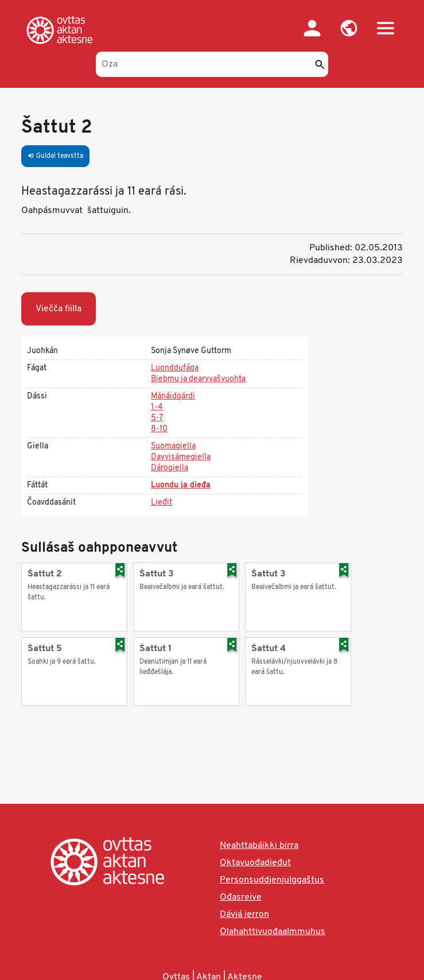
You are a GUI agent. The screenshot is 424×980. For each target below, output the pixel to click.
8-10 (159, 429)
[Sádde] (320, 64)
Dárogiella (170, 468)
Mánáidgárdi (173, 396)
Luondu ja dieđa (181, 485)
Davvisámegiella (181, 457)
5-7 (157, 418)
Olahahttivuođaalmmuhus (273, 932)
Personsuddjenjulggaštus (272, 880)
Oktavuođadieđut (255, 863)
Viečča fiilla (59, 309)
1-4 (157, 407)
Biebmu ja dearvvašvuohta (198, 379)
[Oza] (212, 64)
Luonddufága (175, 368)
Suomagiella (173, 446)
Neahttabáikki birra (259, 846)
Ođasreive (241, 897)
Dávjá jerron (244, 915)
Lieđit (162, 503)
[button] (349, 28)
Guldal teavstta (55, 156)
